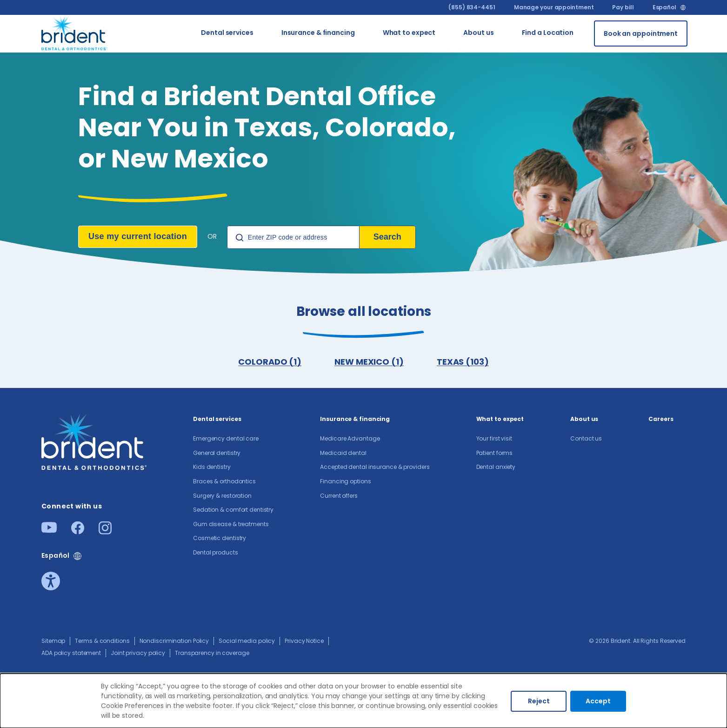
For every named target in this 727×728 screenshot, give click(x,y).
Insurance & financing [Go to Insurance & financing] (318, 33)
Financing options (345, 482)
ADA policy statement (71, 654)
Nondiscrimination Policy (174, 642)
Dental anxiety (496, 468)
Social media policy (247, 642)
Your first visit (494, 439)
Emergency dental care (226, 439)
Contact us (586, 439)
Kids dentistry (212, 468)
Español (664, 7)
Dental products (216, 553)
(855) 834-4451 (472, 7)
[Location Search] (293, 237)
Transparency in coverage (212, 654)
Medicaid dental (343, 454)
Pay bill (623, 7)
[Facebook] (78, 532)
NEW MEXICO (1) (369, 362)
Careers (661, 420)
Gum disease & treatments (231, 525)
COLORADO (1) (269, 362)
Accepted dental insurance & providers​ (375, 468)
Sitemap (53, 642)
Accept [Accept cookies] (598, 701)
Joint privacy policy (138, 654)
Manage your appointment (554, 7)
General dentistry (217, 454)
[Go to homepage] (75, 32)
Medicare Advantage (350, 439)
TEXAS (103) (463, 362)
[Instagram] (105, 532)
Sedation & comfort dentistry (233, 511)
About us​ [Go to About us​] (478, 33)
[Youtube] (49, 531)
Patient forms (495, 454)
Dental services (217, 420)
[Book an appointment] (641, 33)
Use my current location (138, 236)
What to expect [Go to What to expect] (409, 33)
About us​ (584, 420)
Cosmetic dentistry (220, 539)
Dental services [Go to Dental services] (227, 33)
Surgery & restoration (222, 497)
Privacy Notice (304, 642)
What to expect (500, 420)
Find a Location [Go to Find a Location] (548, 33)
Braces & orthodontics (224, 482)
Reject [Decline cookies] (539, 701)
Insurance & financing (355, 420)
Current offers (339, 497)
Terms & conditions (102, 642)
